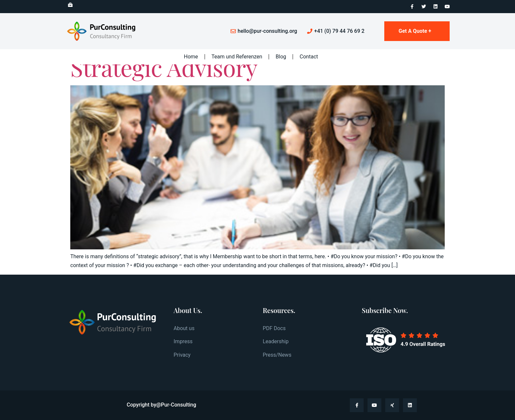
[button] (69, 5)
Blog (281, 57)
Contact (309, 57)
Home (191, 57)
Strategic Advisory (164, 67)
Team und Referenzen (237, 57)
